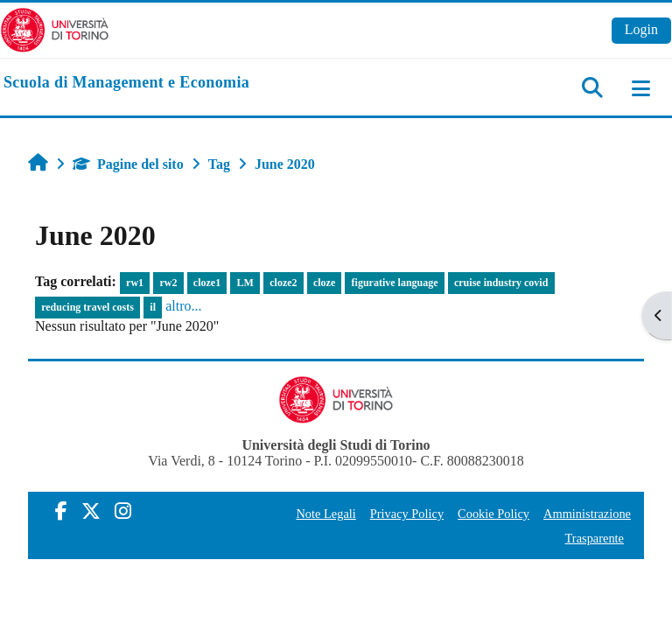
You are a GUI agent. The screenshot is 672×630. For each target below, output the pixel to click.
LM (245, 283)
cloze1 (207, 283)
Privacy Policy (407, 514)
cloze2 (283, 283)
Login (641, 29)
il (153, 307)
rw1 (135, 283)
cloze (324, 283)
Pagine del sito (128, 164)
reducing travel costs (87, 307)
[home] (126, 83)
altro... (183, 306)
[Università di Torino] (55, 28)
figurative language (395, 283)
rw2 (168, 283)
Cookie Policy (493, 514)
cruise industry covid (501, 283)
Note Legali (325, 514)
